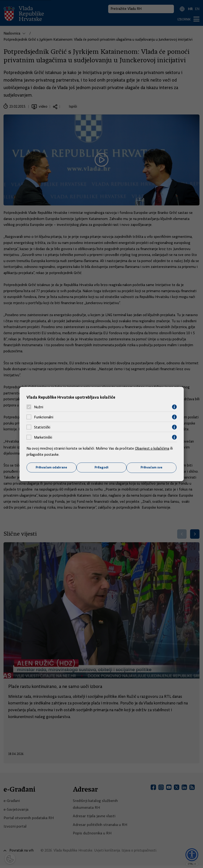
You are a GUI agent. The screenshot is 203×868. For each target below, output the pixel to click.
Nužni (39, 407)
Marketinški (43, 437)
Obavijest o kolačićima (153, 448)
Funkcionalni (44, 417)
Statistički (42, 427)
